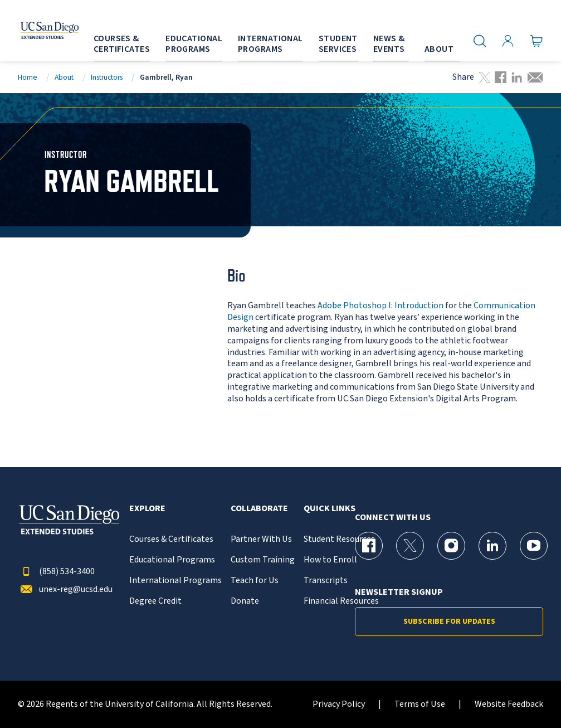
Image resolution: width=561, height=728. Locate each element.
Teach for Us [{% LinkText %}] (255, 581)
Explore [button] (147, 509)
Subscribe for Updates (449, 622)
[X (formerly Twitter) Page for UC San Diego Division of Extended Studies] (410, 546)
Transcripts (326, 581)
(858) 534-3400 (56, 572)
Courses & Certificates (171, 539)
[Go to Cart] (537, 41)
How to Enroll (330, 560)
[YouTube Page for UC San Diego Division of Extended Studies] (534, 546)
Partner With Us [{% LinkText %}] (261, 539)
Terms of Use (420, 704)
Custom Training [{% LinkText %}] (263, 560)
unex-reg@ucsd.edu (65, 589)
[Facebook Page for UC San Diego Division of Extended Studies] (369, 546)
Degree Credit (155, 601)
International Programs (175, 581)
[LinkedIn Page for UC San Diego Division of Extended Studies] (492, 546)
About (64, 77)
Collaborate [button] (259, 509)
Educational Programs (172, 560)
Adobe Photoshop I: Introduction (380, 305)
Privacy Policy (339, 704)
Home (28, 77)
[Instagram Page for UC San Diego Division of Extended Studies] (451, 546)
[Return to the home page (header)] (36, 31)
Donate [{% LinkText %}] (245, 601)
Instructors (107, 77)
